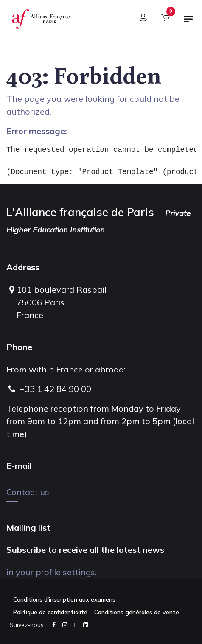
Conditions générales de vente (137, 612)
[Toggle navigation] (188, 22)
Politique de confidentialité (50, 612)
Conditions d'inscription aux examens (64, 599)
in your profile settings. (52, 572)
